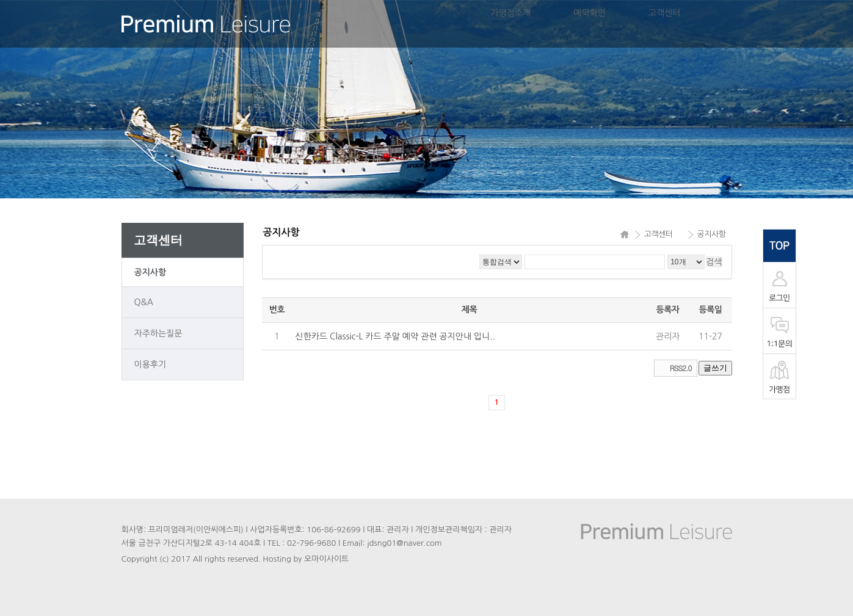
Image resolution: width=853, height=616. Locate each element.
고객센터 (665, 13)
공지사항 (151, 272)
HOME (625, 234)
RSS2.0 (681, 368)
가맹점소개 (511, 13)
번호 (277, 310)
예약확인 (590, 13)
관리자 (668, 336)
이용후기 (151, 364)
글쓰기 (715, 368)
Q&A (144, 302)
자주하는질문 (158, 333)
